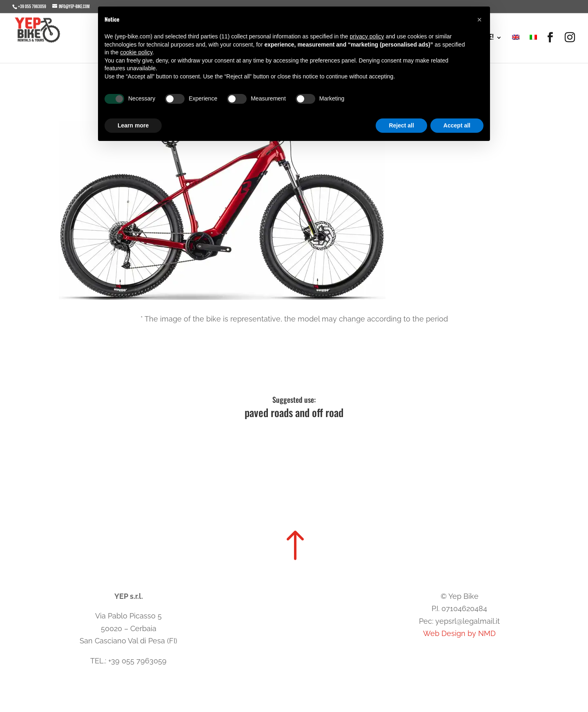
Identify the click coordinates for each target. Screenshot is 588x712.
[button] (479, 20)
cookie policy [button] (136, 52)
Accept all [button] (457, 125)
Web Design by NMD (459, 633)
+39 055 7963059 (32, 7)
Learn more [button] (133, 125)
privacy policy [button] (367, 36)
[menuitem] (516, 49)
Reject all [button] (401, 125)
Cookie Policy (266, 670)
